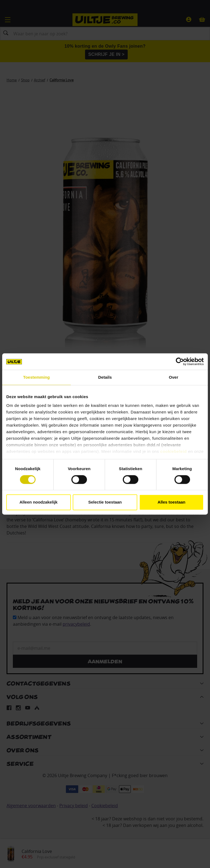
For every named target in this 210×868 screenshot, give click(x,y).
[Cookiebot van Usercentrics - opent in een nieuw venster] (180, 361)
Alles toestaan (171, 502)
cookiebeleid (173, 451)
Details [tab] (105, 377)
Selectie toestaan (105, 502)
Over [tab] (173, 377)
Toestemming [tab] (37, 377)
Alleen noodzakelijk (38, 502)
